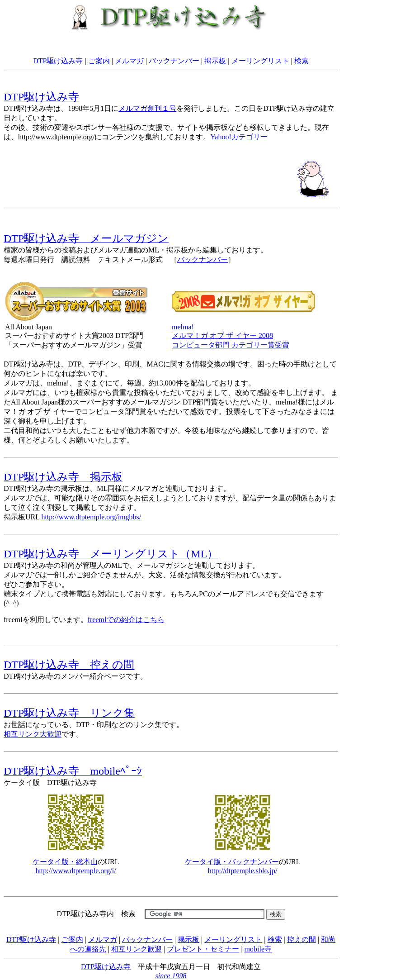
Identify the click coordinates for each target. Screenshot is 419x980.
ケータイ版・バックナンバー (232, 862)
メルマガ (129, 61)
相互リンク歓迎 (137, 949)
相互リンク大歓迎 (33, 734)
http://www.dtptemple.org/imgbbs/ (91, 517)
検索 (301, 61)
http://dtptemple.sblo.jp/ (243, 871)
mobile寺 (258, 949)
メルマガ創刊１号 (147, 108)
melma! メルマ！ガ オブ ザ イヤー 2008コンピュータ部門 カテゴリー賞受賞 (231, 336)
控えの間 (301, 940)
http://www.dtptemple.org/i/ (75, 871)
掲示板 (215, 61)
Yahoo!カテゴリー (239, 137)
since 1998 (171, 976)
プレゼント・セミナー (203, 949)
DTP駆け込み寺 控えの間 (69, 665)
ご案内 (99, 61)
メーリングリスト (260, 61)
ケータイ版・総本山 (65, 862)
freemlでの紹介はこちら (126, 620)
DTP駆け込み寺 (58, 61)
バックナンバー (174, 61)
